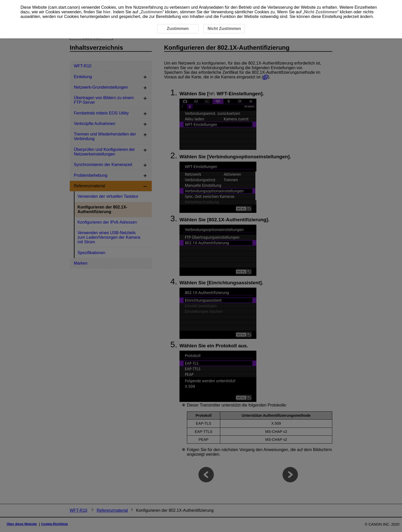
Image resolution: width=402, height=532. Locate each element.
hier (107, 12)
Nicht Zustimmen (321, 12)
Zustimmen (152, 12)
